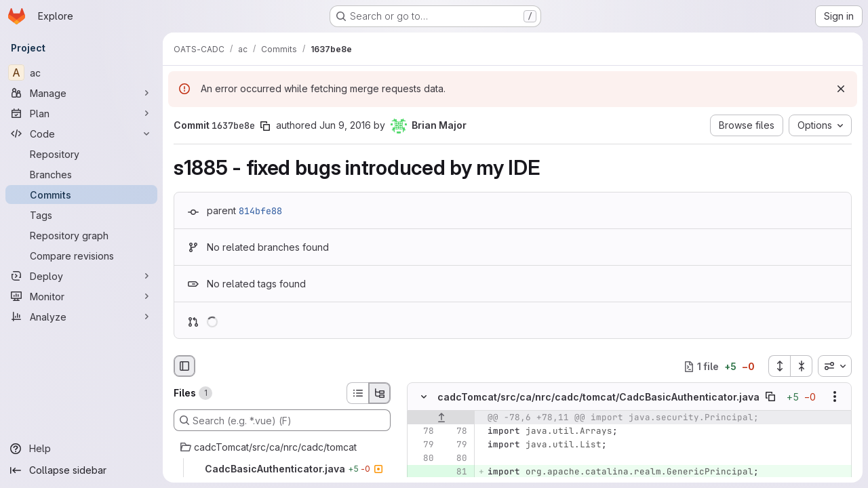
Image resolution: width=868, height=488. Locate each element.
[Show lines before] (441, 418)
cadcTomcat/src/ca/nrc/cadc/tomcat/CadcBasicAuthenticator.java (598, 397)
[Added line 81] (456, 472)
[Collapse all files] (802, 366)
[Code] (81, 134)
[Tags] (81, 215)
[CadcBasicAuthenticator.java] (282, 469)
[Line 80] (422, 459)
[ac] (81, 73)
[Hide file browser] (184, 366)
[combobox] (835, 366)
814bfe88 (260, 211)
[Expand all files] (779, 366)
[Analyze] (81, 317)
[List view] (357, 393)
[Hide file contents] (424, 397)
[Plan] (81, 113)
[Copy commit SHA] (265, 126)
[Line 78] (422, 432)
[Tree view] (380, 393)
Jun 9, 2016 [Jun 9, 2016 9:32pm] (345, 125)
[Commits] (81, 195)
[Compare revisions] (81, 256)
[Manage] (81, 93)
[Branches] (81, 174)
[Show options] (835, 397)
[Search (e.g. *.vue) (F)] (282, 420)
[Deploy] (81, 276)
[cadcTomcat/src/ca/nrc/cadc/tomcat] (282, 447)
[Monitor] (81, 296)
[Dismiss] (841, 89)
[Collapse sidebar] (81, 470)
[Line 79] (422, 445)
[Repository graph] (81, 235)
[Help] (81, 449)
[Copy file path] (770, 397)
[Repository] (81, 154)
